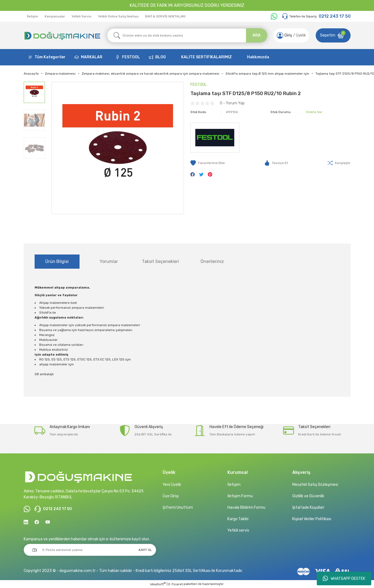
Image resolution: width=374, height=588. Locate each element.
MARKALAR (92, 57)
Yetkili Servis (82, 16)
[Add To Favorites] (208, 163)
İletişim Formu (240, 496)
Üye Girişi (171, 496)
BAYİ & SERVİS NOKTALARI (165, 16)
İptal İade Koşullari (308, 507)
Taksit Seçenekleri (160, 261)
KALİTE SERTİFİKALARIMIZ (206, 57)
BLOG (161, 57)
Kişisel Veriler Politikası (312, 519)
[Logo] (62, 35)
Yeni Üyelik (172, 485)
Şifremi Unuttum (178, 507)
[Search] (187, 35)
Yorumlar (109, 261)
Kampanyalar (55, 16)
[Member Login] (280, 35)
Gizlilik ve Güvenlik (308, 496)
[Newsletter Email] (90, 550)
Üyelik (301, 35)
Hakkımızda (258, 57)
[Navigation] (47, 57)
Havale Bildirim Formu (246, 507)
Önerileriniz (212, 261)
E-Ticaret (176, 584)
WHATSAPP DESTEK (344, 578)
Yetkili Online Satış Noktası (118, 16)
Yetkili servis (238, 530)
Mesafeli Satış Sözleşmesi (315, 485)
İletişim (33, 16)
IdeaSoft (158, 584)
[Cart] (333, 35)
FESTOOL (131, 57)
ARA (257, 35)
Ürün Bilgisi (57, 261)
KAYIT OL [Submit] (145, 550)
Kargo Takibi (238, 519)
